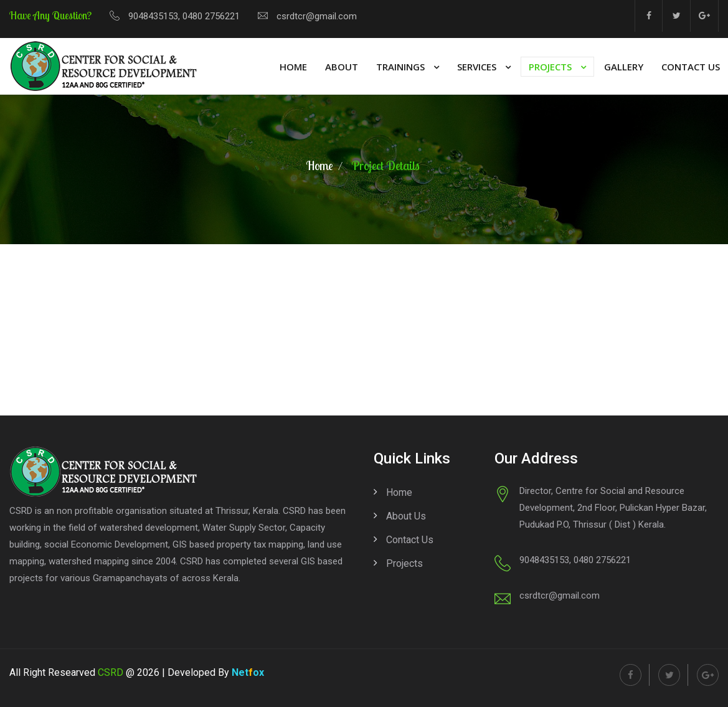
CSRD (111, 672)
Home (293, 67)
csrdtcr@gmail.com (317, 16)
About (342, 67)
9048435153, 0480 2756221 (184, 16)
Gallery (624, 67)
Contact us (410, 540)
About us (406, 516)
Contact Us (691, 67)
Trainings (400, 67)
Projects (550, 67)
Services (477, 67)
